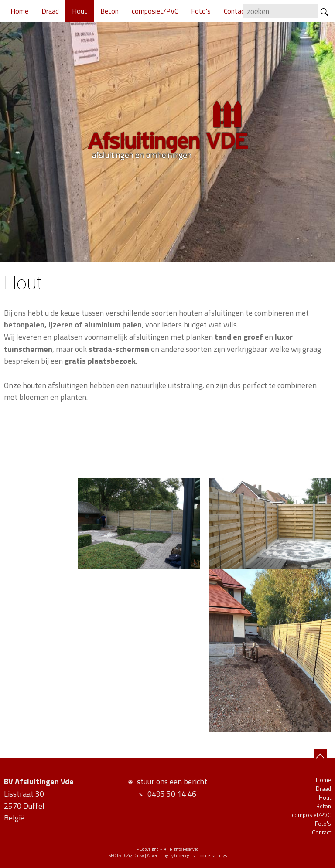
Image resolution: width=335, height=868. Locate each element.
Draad (50, 11)
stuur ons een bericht (172, 781)
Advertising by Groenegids (171, 856)
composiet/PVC (155, 11)
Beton (109, 11)
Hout (80, 11)
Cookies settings (212, 856)
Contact (236, 11)
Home (19, 11)
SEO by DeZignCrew (126, 856)
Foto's (201, 11)
